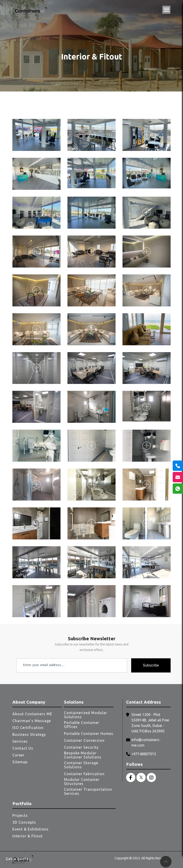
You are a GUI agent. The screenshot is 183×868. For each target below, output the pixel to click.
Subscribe (151, 665)
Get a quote (17, 859)
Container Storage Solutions (81, 765)
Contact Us (23, 748)
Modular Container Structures (82, 782)
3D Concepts (24, 822)
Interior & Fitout (28, 836)
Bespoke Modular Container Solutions (83, 755)
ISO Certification (28, 728)
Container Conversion (84, 740)
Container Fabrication (84, 774)
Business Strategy (29, 734)
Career (18, 755)
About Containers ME (32, 714)
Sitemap (20, 762)
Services (20, 741)
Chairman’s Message (32, 721)
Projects (20, 815)
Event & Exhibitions (30, 829)
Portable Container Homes (89, 734)
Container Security (81, 747)
